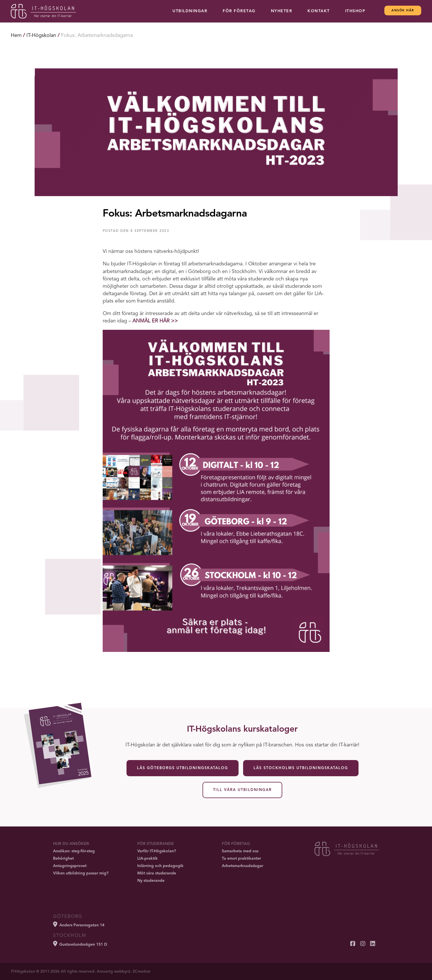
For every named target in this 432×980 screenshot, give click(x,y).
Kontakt (319, 11)
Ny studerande (151, 881)
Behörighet (63, 859)
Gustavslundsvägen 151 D (80, 944)
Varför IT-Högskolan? (157, 851)
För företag (239, 11)
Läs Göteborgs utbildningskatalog (183, 768)
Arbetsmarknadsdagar (243, 866)
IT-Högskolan (41, 35)
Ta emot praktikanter (241, 859)
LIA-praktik (147, 859)
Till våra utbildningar (242, 790)
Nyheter (282, 11)
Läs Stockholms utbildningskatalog (301, 768)
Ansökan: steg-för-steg (74, 851)
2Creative (141, 971)
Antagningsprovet (70, 866)
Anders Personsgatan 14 (79, 924)
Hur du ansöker (71, 844)
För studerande (156, 844)
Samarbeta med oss (240, 851)
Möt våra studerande (157, 873)
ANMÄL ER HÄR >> (155, 321)
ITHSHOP (355, 11)
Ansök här (403, 11)
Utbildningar (190, 11)
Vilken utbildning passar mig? (81, 873)
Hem (16, 35)
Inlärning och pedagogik (160, 866)
